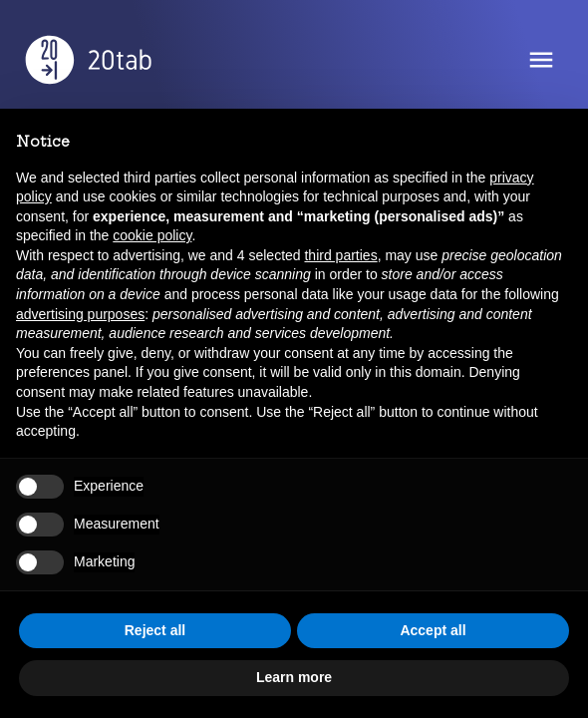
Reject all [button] (155, 630)
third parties (340, 255)
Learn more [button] (294, 677)
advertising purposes (80, 314)
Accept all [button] (433, 630)
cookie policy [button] (152, 235)
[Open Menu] (541, 61)
